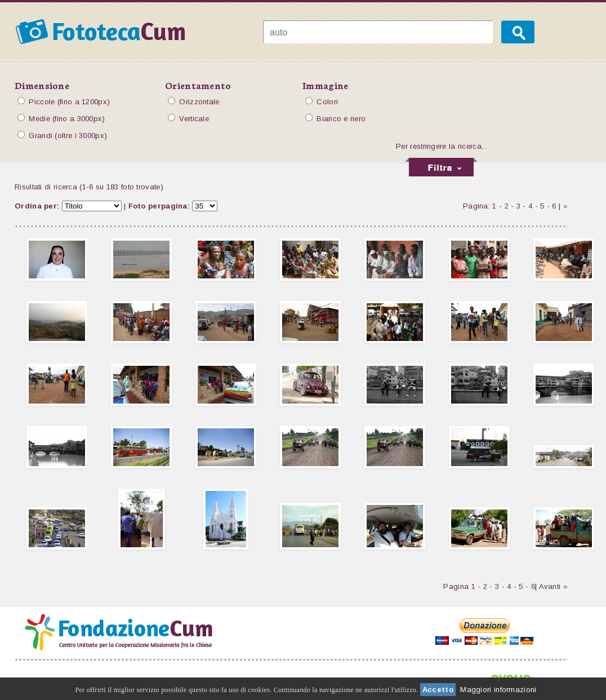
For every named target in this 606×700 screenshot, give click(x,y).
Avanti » (553, 586)
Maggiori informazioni (498, 690)
